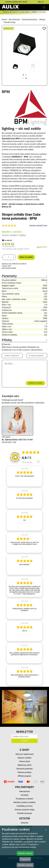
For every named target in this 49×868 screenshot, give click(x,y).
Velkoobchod (24, 791)
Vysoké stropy (10, 22)
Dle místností (14, 19)
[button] (23, 78)
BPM (9, 266)
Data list (7, 344)
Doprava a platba (24, 758)
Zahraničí (25, 823)
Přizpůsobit (25, 859)
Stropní (42, 19)
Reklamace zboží (24, 765)
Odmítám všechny (25, 865)
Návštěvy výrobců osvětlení (24, 802)
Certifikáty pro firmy (24, 806)
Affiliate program (25, 776)
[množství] (9, 257)
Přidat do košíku (26, 257)
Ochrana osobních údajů (24, 810)
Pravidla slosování (24, 813)
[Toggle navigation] (44, 7)
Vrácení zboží (24, 761)
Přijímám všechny (25, 853)
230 (27, 462)
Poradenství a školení (24, 799)
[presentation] (23, 75)
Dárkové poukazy (25, 772)
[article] (24, 476)
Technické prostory (30, 19)
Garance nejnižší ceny (38, 226)
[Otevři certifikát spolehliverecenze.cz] (31, 453)
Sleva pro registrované (25, 754)
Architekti (24, 795)
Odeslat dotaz (35, 383)
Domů (4, 19)
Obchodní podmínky (24, 769)
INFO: (41, 2)
